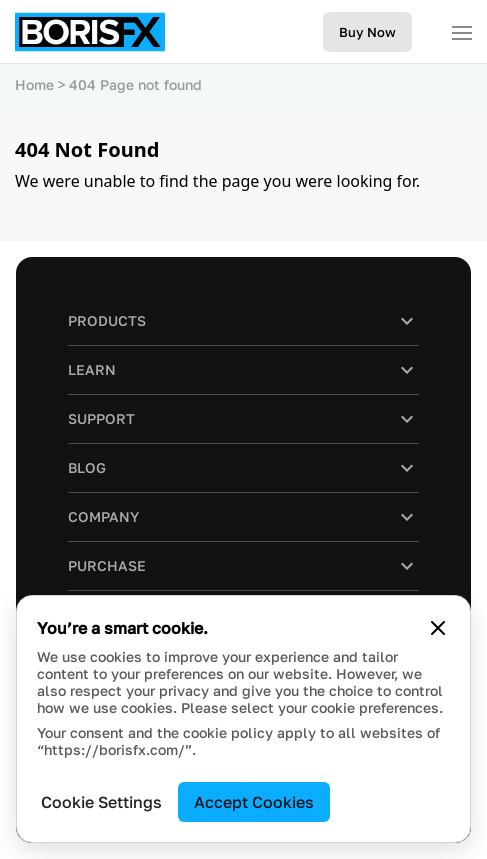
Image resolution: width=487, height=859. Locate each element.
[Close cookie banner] (438, 628)
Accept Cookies (254, 802)
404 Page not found (135, 84)
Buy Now (367, 32)
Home (34, 84)
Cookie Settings (101, 802)
